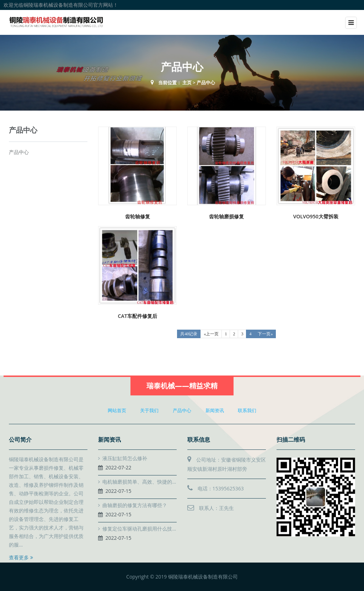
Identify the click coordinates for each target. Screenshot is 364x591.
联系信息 (199, 440)
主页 (187, 82)
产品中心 (206, 82)
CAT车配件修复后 (138, 316)
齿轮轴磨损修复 (226, 216)
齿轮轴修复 (138, 216)
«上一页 (211, 334)
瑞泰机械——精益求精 (182, 386)
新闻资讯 (215, 410)
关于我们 (149, 410)
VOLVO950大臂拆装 (316, 216)
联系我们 (247, 410)
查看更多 (21, 557)
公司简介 (20, 440)
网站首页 (117, 410)
